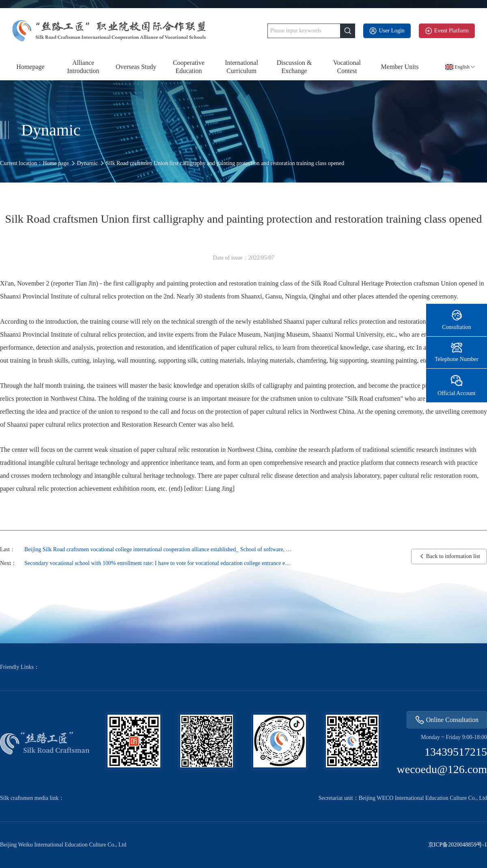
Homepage (30, 67)
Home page (56, 163)
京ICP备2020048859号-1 (458, 845)
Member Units (400, 67)
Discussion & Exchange (294, 67)
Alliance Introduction (83, 67)
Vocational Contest (347, 67)
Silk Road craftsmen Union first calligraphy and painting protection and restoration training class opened (225, 163)
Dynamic (87, 163)
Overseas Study (136, 67)
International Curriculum (241, 67)
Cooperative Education (189, 67)
